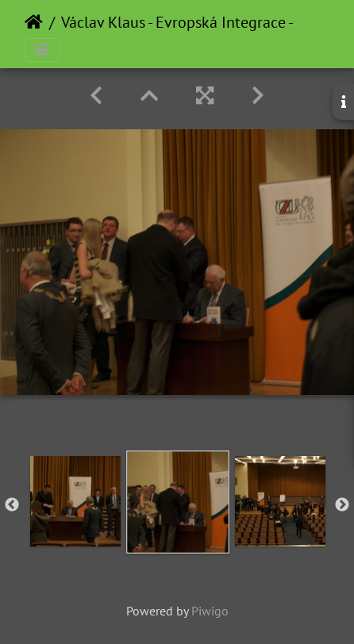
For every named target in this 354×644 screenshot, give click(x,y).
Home (34, 22)
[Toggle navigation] (42, 50)
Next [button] (342, 505)
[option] (75, 501)
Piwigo (210, 611)
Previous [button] (12, 505)
